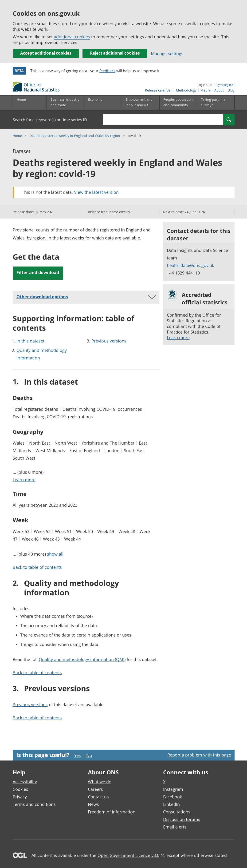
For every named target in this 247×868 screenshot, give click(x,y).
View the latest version (96, 192)
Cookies (20, 789)
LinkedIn (171, 804)
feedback (107, 71)
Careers (95, 789)
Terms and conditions (34, 804)
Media (205, 90)
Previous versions (109, 341)
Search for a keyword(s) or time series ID (50, 120)
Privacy (20, 797)
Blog (231, 90)
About (219, 90)
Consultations (177, 812)
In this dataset (30, 341)
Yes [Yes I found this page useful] (78, 755)
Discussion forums (182, 819)
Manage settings (167, 53)
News (93, 804)
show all (55, 554)
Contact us (98, 797)
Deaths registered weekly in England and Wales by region (75, 136)
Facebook (173, 797)
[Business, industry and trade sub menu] (65, 103)
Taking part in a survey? (213, 102)
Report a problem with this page (199, 755)
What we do (100, 782)
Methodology (186, 90)
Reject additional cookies (115, 53)
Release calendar (159, 90)
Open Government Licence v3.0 (128, 855)
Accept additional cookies (46, 53)
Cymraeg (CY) (225, 85)
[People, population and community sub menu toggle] (178, 103)
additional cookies (72, 37)
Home (21, 99)
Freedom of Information (112, 812)
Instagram (173, 789)
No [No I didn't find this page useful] (89, 755)
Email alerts (175, 827)
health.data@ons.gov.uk (190, 265)
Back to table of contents (37, 567)
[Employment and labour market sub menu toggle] (141, 103)
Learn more (178, 338)
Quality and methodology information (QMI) (82, 659)
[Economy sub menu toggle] (103, 103)
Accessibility (25, 782)
